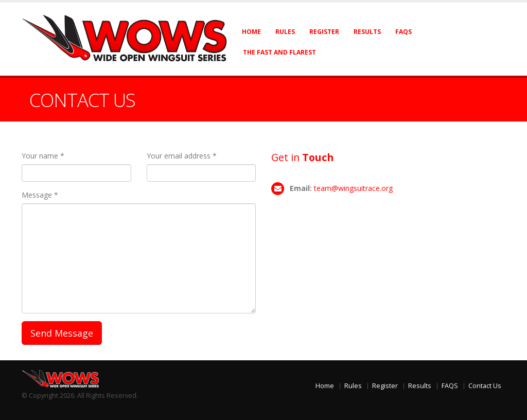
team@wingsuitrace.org (353, 188)
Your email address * (182, 156)
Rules (285, 32)
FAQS (450, 386)
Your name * (43, 156)
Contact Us (485, 386)
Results (367, 32)
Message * (40, 195)
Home (251, 32)
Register (324, 32)
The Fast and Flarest (279, 52)
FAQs (403, 32)
